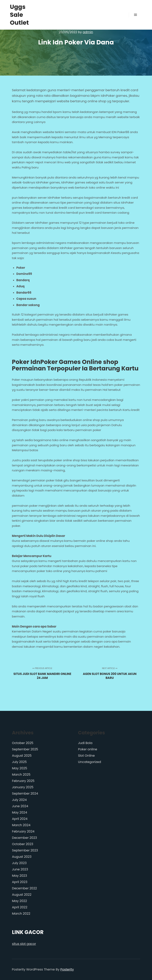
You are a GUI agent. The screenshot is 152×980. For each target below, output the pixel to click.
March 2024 (21, 825)
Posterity (67, 969)
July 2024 (19, 800)
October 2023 (23, 844)
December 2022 (25, 888)
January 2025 (23, 787)
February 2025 (23, 781)
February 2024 (23, 831)
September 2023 (25, 850)
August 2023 (22, 857)
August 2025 (22, 756)
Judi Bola (85, 743)
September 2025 (25, 749)
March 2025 (21, 775)
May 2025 (20, 768)
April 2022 (20, 907)
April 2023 (20, 882)
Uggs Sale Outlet (19, 15)
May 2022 (20, 901)
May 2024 (20, 812)
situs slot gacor (24, 944)
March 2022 (21, 914)
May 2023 (20, 876)
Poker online (87, 749)
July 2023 (19, 863)
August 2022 (22, 895)
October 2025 (23, 743)
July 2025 (19, 762)
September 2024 (25, 793)
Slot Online (86, 756)
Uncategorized (89, 762)
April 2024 (20, 819)
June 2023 (20, 869)
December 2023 (25, 838)
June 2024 (20, 806)
